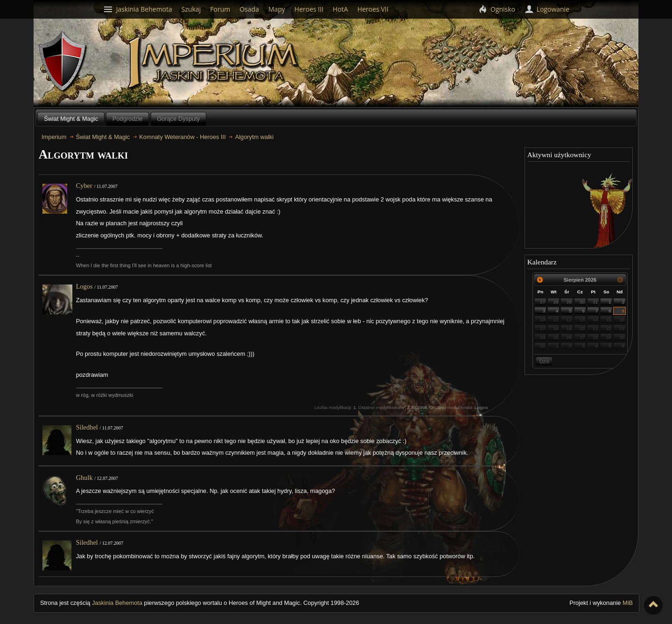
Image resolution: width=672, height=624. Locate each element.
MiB (628, 603)
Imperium (214, 63)
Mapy (277, 9)
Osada (249, 9)
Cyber (84, 186)
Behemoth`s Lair (63, 62)
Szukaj (191, 9)
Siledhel (87, 427)
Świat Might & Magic (71, 119)
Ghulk (84, 478)
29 (569, 302)
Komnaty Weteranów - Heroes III (182, 137)
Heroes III (309, 9)
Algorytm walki (255, 137)
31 (595, 302)
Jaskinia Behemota (117, 603)
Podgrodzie (128, 119)
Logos (84, 286)
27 (542, 302)
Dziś (544, 361)
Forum (220, 9)
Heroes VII (373, 9)
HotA (340, 9)
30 (582, 302)
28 (556, 302)
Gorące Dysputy (178, 119)
